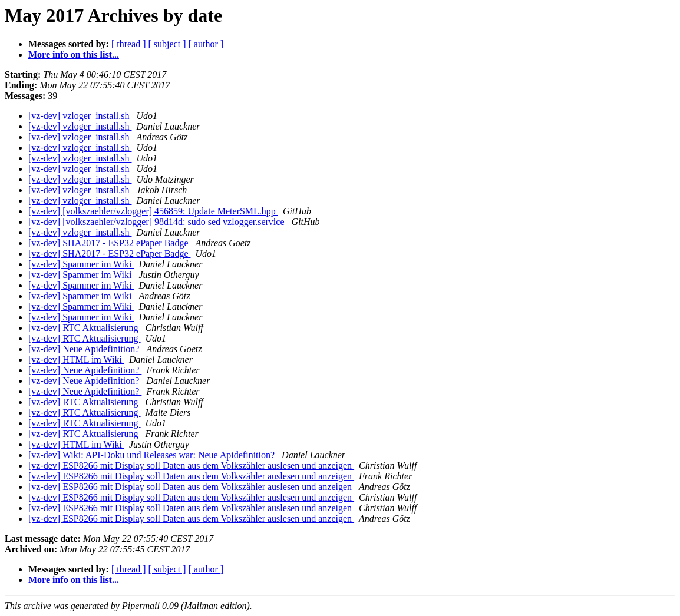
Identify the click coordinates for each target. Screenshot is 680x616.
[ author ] (206, 44)
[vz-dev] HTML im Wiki (76, 360)
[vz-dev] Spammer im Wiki (81, 264)
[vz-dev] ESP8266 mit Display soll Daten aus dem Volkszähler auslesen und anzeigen (191, 466)
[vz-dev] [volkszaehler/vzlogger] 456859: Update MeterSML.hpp (153, 211)
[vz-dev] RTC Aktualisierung (85, 328)
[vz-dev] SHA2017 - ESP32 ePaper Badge (110, 243)
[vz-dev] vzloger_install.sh (80, 116)
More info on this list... (74, 54)
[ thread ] (129, 44)
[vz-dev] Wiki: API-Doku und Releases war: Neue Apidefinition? (153, 455)
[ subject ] (167, 44)
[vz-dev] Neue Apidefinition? (85, 349)
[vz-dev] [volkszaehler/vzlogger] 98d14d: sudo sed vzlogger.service (158, 222)
